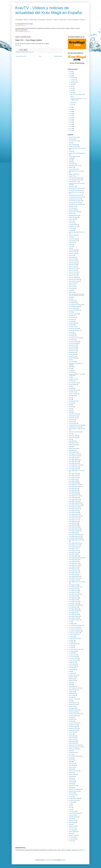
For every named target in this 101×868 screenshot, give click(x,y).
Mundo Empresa (73, 705)
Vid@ (70, 824)
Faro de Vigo (72, 362)
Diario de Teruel (73, 276)
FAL (70, 360)
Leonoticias (72, 668)
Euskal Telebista (73, 358)
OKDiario (71, 721)
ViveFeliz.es (72, 828)
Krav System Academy (74, 620)
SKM (70, 762)
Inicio (40, 56)
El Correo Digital (73, 308)
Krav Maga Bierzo (73, 488)
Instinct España (73, 423)
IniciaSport (72, 421)
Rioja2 (71, 751)
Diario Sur (71, 285)
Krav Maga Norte (73, 574)
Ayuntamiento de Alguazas (75, 190)
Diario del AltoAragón (74, 281)
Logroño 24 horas (73, 675)
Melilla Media (72, 694)
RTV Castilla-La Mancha (75, 756)
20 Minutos (72, 139)
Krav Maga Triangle (74, 603)
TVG (70, 810)
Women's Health (73, 835)
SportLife (71, 769)
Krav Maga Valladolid (74, 611)
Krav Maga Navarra (74, 571)
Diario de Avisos (73, 261)
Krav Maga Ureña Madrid (75, 605)
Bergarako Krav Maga (74, 212)
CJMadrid (71, 230)
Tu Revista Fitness (73, 800)
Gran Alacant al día (74, 383)
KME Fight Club (73, 443)
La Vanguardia (72, 651)
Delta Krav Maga (73, 250)
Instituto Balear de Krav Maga (76, 425)
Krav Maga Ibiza (73, 533)
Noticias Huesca (73, 712)
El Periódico (72, 336)
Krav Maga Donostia (74, 507)
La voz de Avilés (73, 655)
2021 (71, 107)
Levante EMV (72, 670)
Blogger (64, 860)
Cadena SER (72, 219)
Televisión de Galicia (74, 791)
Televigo (71, 787)
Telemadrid (72, 782)
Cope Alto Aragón (73, 239)
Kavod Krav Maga (73, 437)
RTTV (70, 754)
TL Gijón (71, 797)
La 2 (70, 622)
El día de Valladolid (74, 314)
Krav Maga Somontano (75, 594)
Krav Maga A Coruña (74, 456)
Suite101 (71, 773)
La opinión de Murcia (74, 638)
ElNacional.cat (72, 349)
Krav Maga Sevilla (73, 592)
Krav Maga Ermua (73, 511)
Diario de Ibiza (72, 267)
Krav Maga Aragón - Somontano (77, 471)
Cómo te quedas (73, 235)
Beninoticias (72, 208)
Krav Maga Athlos (73, 475)
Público (71, 734)
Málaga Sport (72, 681)
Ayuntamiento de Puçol (75, 199)
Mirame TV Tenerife (74, 699)
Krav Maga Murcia (73, 567)
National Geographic (74, 710)
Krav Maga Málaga (74, 556)
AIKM (70, 160)
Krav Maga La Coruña (74, 545)
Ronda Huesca (73, 752)
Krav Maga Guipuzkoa (74, 531)
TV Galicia (72, 802)
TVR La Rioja (72, 811)
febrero (72, 103)
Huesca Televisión (73, 394)
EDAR (71, 297)
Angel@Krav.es (81, 850)
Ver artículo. (18, 45)
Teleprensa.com (73, 786)
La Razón (71, 640)
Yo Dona (71, 841)
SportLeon (72, 767)
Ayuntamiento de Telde (75, 203)
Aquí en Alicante (73, 169)
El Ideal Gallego (73, 323)
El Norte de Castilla (74, 329)
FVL (70, 377)
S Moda (71, 758)
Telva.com (71, 793)
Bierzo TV (71, 214)
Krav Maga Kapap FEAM (75, 538)
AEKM (71, 158)
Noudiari (71, 717)
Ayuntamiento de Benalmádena (77, 192)
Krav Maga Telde (73, 596)
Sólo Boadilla (72, 765)
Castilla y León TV (73, 227)
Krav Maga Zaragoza (74, 616)
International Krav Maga (75, 427)
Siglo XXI (31, 52)
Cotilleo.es (72, 243)
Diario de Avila (72, 259)
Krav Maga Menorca (74, 563)
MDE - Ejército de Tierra (75, 688)
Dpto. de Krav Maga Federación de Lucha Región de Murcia (77, 295)
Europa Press (72, 356)
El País (71, 332)
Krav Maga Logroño (74, 552)
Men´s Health (72, 695)
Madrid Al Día (72, 677)
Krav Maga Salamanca (74, 587)
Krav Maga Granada (74, 527)
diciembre (73, 78)
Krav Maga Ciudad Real (75, 503)
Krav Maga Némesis (74, 573)
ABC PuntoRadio (73, 145)
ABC (70, 143)
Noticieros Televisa (74, 716)
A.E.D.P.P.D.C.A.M (74, 141)
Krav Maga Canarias (74, 501)
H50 (70, 386)
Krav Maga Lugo (73, 554)
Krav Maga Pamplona (74, 576)
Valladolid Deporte (73, 817)
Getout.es (71, 381)
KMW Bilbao (72, 450)
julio (72, 86)
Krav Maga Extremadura (75, 516)
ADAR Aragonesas (74, 156)
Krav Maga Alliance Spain (75, 465)
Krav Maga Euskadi (74, 512)
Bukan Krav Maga (73, 217)
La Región (72, 642)
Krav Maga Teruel (73, 600)
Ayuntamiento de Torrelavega (76, 204)
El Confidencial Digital (74, 306)
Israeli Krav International (75, 432)
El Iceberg (71, 321)
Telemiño (71, 784)
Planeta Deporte (73, 730)
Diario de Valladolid (74, 278)
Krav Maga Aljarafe (74, 463)
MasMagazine (72, 686)
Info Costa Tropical (74, 414)
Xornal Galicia (72, 839)
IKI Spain (71, 403)
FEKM (71, 367)
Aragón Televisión (73, 174)
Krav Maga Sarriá (73, 589)
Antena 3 (71, 167)
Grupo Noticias (73, 385)
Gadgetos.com (73, 379)
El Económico (72, 317)
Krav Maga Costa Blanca (75, 505)
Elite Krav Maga (73, 347)
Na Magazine (72, 708)
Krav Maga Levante (74, 550)
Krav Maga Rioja (73, 585)
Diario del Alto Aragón (74, 279)
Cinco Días (72, 228)
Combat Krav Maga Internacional (77, 232)
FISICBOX (72, 372)
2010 (71, 131)
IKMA (70, 408)
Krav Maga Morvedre (74, 565)
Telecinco (71, 780)
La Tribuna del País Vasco (75, 649)
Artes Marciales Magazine (75, 178)
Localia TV (72, 673)
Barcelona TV (72, 206)
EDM (70, 299)
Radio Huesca (72, 738)
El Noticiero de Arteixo (74, 330)
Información (72, 420)
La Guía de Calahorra (74, 633)
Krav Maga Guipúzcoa (74, 529)
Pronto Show (72, 732)
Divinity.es (71, 292)
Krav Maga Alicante (74, 461)
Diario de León (73, 270)
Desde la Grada (73, 254)
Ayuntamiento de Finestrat (75, 195)
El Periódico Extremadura (75, 338)
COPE (71, 237)
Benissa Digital (73, 210)
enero (72, 105)
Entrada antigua (58, 56)
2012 (71, 126)
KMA (70, 439)
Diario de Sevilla (73, 274)
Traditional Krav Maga (74, 798)
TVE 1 (71, 808)
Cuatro (71, 244)
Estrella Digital (72, 354)
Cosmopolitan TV (73, 241)
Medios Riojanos (73, 690)
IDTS (70, 399)
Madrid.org (72, 679)
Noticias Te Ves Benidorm (75, 714)
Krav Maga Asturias (74, 474)
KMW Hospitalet (73, 452)
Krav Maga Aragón (73, 469)
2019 (71, 112)
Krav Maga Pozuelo (74, 580)
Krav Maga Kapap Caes (75, 536)
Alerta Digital (72, 164)
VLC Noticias (72, 830)
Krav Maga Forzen (73, 520)
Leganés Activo (73, 666)
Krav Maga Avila (73, 479)
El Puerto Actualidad (74, 341)
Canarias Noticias (73, 225)
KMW (70, 447)
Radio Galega (72, 736)
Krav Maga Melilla (73, 562)
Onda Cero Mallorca (74, 723)
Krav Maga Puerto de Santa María (77, 582)
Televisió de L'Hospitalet (75, 789)
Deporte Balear (73, 252)
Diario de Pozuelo (73, 272)
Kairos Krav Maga (73, 436)
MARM (71, 684)
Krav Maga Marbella (74, 560)
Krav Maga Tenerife (74, 598)
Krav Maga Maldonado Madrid (76, 558)
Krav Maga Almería (74, 467)
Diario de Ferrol (73, 265)
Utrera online (72, 815)
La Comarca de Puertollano (76, 625)
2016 (71, 118)
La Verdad (72, 653)
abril (72, 90)
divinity (72, 97)
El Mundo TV (72, 327)
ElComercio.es (73, 345)
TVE (70, 806)
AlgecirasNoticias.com (74, 166)
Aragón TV (72, 176)
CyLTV (71, 246)
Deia (70, 248)
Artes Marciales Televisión (75, 180)
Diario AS (71, 255)
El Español (72, 319)
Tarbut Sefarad (73, 775)
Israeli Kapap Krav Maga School (77, 429)
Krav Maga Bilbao (73, 490)
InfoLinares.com (73, 418)
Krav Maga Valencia (74, 609)
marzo (72, 93)
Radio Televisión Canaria (75, 745)
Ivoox (70, 434)
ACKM (71, 151)
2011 (71, 128)
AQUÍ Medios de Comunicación (77, 171)
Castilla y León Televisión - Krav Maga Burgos (78, 99)
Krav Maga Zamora (74, 614)
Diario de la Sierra (73, 268)
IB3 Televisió (72, 396)
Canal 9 (71, 221)
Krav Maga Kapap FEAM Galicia (77, 540)
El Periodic (72, 334)
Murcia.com (72, 706)
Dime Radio (72, 289)
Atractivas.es (72, 187)
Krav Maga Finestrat (74, 518)
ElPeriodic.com (73, 351)
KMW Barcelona (73, 448)
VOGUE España (73, 832)
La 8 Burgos (72, 624)
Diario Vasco (72, 287)
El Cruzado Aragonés (74, 310)
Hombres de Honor (74, 390)
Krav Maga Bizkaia (74, 492)
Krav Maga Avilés (73, 481)
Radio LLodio (72, 740)
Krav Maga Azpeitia (74, 483)
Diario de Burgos (73, 263)
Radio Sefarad (72, 743)
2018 (71, 114)
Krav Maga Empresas (74, 509)
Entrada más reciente (21, 56)
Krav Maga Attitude (74, 477)
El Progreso (72, 340)
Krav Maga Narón (73, 569)
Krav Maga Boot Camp (74, 496)
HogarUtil (71, 388)
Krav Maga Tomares (74, 601)
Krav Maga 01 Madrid (74, 454)
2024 (71, 72)
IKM (70, 405)
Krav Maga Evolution (74, 514)
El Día (71, 312)
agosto (72, 84)
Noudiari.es (72, 719)
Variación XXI (72, 821)
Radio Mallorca (73, 741)
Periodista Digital (73, 727)
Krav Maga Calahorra (74, 500)
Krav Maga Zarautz (74, 618)
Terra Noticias (72, 795)
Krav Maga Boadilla (74, 494)
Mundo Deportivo (73, 703)
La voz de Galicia (73, 657)
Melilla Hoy (72, 692)
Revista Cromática (73, 749)
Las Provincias (73, 664)
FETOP (71, 370)
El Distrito (71, 316)
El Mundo (71, 325)
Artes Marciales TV (74, 182)
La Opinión (72, 636)
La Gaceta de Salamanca (75, 631)
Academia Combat (73, 146)
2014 (71, 122)
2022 (71, 76)
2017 (71, 116)
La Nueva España (73, 635)
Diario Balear (72, 257)
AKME (71, 162)
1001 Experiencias (73, 137)
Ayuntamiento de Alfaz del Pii (76, 188)
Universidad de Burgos (74, 813)
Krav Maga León (73, 549)
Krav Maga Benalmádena (75, 487)
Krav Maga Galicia (25, 52)
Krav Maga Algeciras (74, 460)
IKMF (70, 410)
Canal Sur (71, 223)
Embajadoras (72, 353)
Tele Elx (71, 778)
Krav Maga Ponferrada (74, 578)
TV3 (70, 804)
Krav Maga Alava (73, 458)
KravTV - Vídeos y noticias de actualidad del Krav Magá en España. (49, 10)
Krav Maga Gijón (73, 523)
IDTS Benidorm (73, 401)
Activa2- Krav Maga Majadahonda (77, 153)
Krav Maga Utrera (73, 607)
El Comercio (72, 301)
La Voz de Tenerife (73, 660)
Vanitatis (71, 819)
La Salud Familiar (73, 644)
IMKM (70, 412)
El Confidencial (73, 303)
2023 (71, 74)
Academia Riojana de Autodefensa (77, 148)
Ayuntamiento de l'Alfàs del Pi (76, 197)
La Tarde (71, 648)
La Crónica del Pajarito (74, 629)
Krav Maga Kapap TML (75, 543)
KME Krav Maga (73, 445)
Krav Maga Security (74, 590)
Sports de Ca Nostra (74, 771)
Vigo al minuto (72, 826)
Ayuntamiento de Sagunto (75, 201)
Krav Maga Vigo (73, 613)
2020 (71, 109)
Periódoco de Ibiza (73, 728)
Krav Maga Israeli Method (75, 534)
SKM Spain (72, 764)
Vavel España (72, 822)
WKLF (71, 834)
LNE (70, 671)
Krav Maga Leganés (74, 547)
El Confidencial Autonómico (76, 305)
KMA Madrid (72, 441)
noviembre (73, 80)
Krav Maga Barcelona (74, 485)
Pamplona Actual (73, 725)
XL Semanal (72, 837)
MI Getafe (71, 697)
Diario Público (72, 283)
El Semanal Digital (73, 343)
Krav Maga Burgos (73, 498)
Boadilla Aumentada (74, 216)
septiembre (73, 82)
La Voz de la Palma (74, 659)
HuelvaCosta (72, 392)
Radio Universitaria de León (76, 747)
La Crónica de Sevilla (74, 627)
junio (72, 88)
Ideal (70, 397)
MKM (70, 701)
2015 (71, 120)
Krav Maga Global (73, 525)
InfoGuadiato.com (73, 416)
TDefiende (72, 776)
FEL (70, 368)
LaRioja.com (72, 662)
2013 (71, 124)
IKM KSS (71, 407)
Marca (71, 683)
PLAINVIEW (48, 860)
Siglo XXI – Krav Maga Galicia (78, 94)
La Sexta (71, 646)
